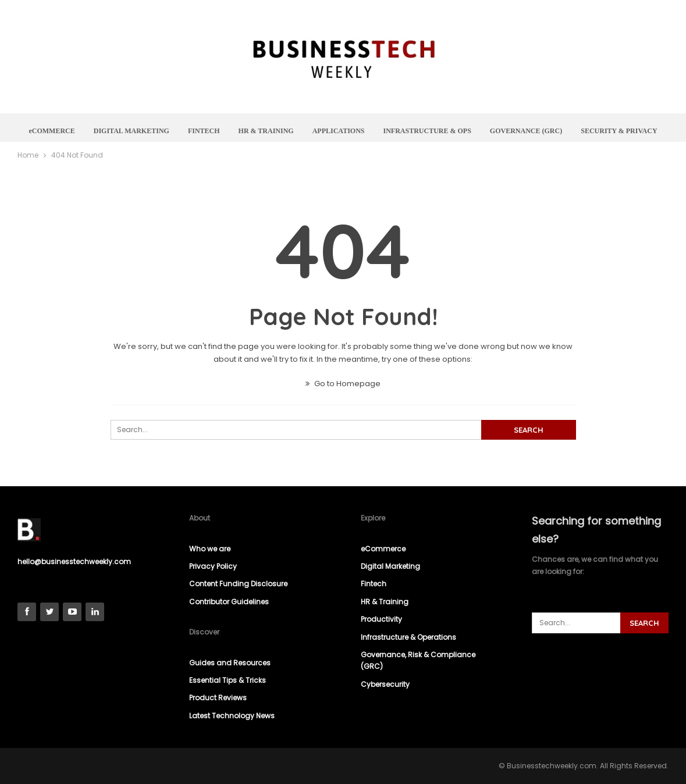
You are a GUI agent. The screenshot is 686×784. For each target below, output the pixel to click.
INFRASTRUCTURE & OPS (456, 131)
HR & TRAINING (291, 131)
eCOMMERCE (72, 131)
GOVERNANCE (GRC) (556, 131)
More (621, 131)
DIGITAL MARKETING (153, 131)
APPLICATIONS (365, 131)
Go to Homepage (343, 384)
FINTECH (227, 131)
